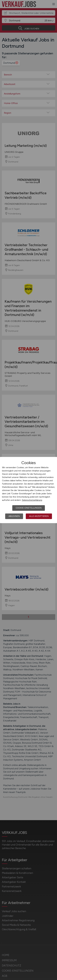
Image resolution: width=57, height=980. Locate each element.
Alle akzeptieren (39, 516)
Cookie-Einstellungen (29, 508)
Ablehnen (14, 516)
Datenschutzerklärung (32, 500)
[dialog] (28, 490)
